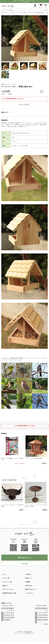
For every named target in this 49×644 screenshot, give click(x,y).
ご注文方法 (28, 574)
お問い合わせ (29, 586)
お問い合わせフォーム (24, 558)
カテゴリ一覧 (6, 578)
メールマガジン (29, 593)
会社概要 (28, 582)
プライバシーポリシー (8, 589)
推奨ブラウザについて (31, 589)
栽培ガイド (5, 586)
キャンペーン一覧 (7, 582)
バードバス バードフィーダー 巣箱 (18, 13)
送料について (5, 112)
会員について (29, 578)
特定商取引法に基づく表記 (9, 593)
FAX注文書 (24, 564)
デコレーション (5, 13)
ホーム (4, 574)
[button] (35, 475)
